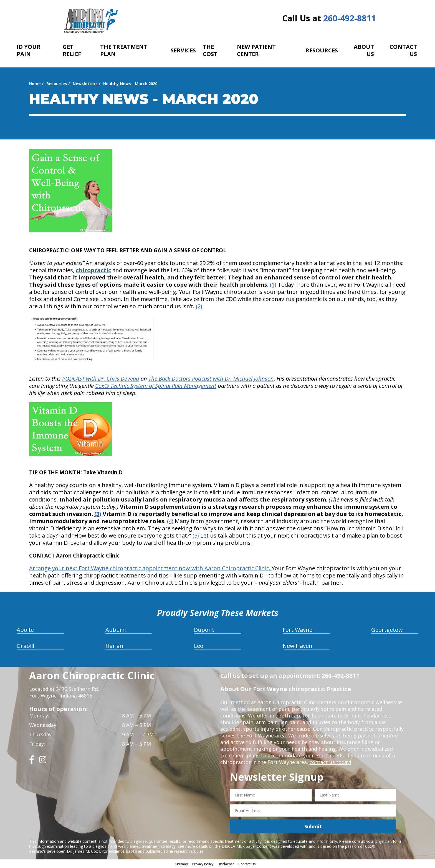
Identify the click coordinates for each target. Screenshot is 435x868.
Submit (313, 826)
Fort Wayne (298, 630)
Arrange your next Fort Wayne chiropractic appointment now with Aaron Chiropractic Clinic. (150, 568)
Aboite (25, 630)
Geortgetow (387, 630)
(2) (199, 306)
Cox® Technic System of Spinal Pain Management (156, 386)
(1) (273, 285)
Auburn (116, 630)
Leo (199, 646)
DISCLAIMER (233, 846)
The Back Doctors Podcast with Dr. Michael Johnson (211, 379)
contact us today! (330, 762)
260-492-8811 (350, 18)
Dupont (204, 630)
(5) (196, 535)
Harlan (114, 646)
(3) (98, 514)
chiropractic (93, 270)
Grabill (25, 646)
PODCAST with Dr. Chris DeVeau (101, 379)
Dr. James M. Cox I (84, 851)
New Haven (298, 646)
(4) (170, 521)
